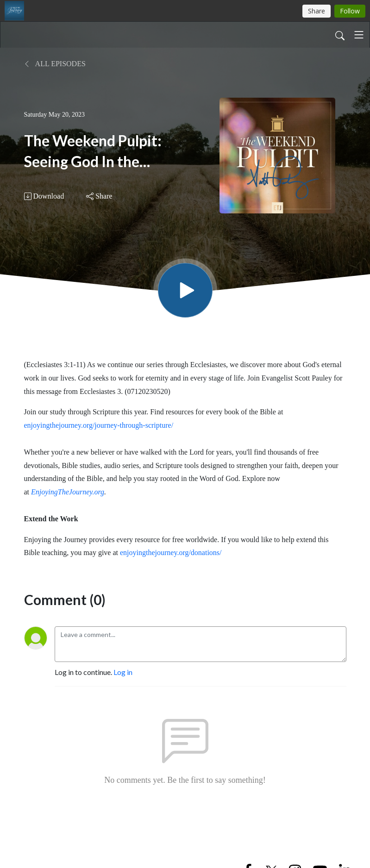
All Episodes (55, 64)
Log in (123, 672)
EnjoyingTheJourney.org (68, 492)
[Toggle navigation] (359, 35)
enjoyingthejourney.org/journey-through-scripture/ (99, 425)
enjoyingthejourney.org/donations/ (171, 553)
